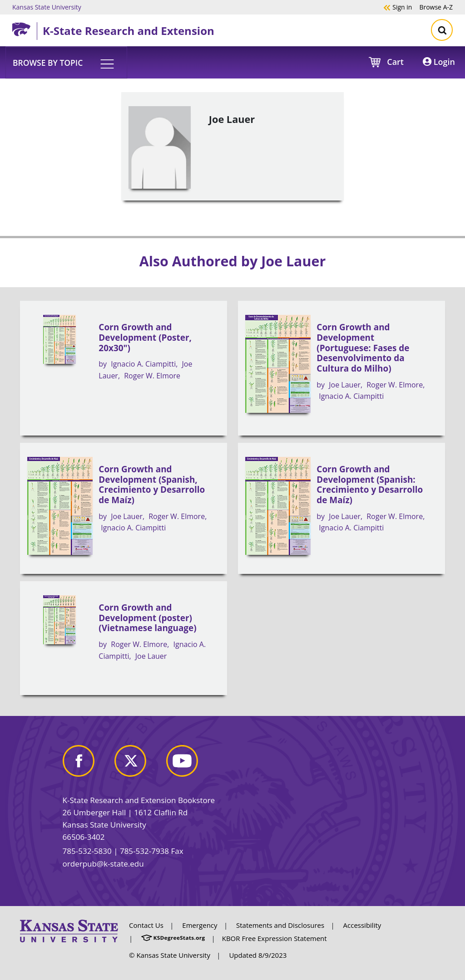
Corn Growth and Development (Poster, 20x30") (145, 337)
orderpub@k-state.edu (103, 864)
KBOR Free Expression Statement (275, 938)
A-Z (436, 7)
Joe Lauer (345, 385)
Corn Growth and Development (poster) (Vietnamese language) (147, 618)
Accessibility (362, 925)
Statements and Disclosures (280, 925)
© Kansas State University (170, 955)
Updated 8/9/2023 (258, 955)
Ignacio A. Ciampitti (143, 364)
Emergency (200, 925)
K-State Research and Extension (129, 31)
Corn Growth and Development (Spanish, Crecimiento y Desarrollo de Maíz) (152, 485)
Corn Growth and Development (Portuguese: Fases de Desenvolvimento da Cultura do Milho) (363, 348)
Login (439, 62)
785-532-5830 (87, 851)
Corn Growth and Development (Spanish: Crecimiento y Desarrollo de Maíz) (370, 485)
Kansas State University (47, 7)
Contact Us (146, 925)
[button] (66, 62)
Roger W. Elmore (152, 376)
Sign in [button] (398, 7)
